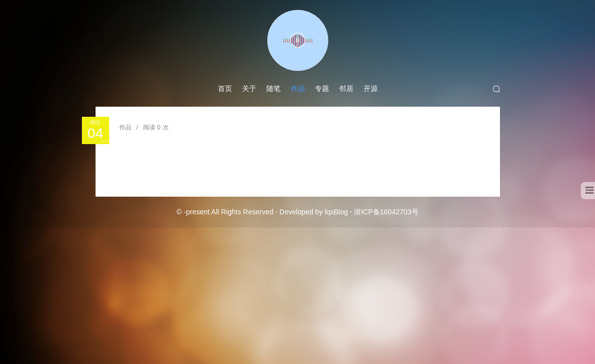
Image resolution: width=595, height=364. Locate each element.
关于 (249, 88)
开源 (371, 88)
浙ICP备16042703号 (386, 212)
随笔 (273, 88)
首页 (225, 88)
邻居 (346, 88)
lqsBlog (336, 212)
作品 (298, 88)
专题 (322, 88)
